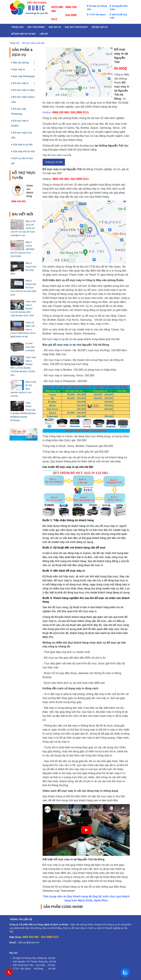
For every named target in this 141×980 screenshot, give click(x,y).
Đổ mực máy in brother (20, 123)
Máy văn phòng (20, 63)
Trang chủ (14, 43)
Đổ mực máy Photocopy (19, 111)
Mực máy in (18, 69)
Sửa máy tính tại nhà (23, 151)
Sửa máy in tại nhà (22, 145)
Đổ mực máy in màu (23, 90)
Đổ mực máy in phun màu (23, 99)
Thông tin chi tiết (54, 162)
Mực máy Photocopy (23, 76)
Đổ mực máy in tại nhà (33, 43)
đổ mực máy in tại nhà (67, 345)
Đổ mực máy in (20, 83)
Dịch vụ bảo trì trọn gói (22, 161)
